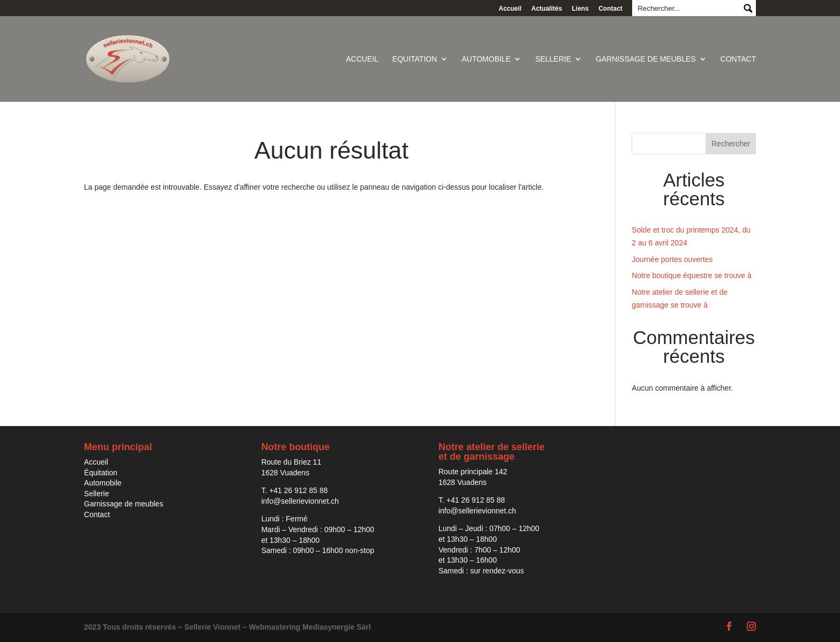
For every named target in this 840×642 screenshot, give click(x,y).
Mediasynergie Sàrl (337, 627)
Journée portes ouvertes (672, 259)
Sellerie (553, 59)
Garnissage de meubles (646, 59)
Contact (610, 9)
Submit (748, 8)
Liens (580, 9)
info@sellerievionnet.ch (300, 501)
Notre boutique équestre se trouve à (691, 275)
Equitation (414, 59)
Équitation (101, 473)
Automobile (486, 59)
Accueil (510, 9)
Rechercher (731, 144)
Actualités (547, 9)
